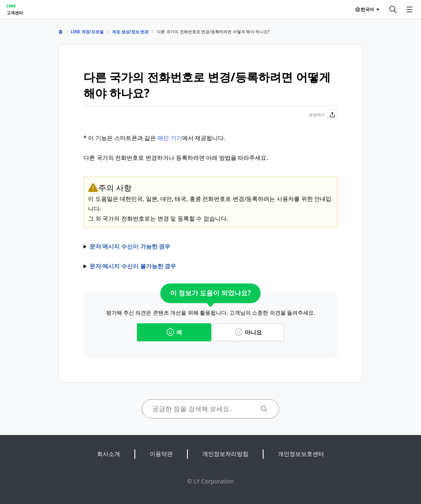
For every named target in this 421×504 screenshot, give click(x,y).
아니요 (248, 332)
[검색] (393, 9)
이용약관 (161, 454)
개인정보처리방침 (225, 454)
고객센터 (15, 13)
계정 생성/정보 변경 (130, 32)
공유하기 (323, 115)
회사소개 (109, 454)
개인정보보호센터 (301, 454)
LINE (11, 6)
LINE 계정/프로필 (87, 32)
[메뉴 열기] (409, 9)
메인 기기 (170, 138)
